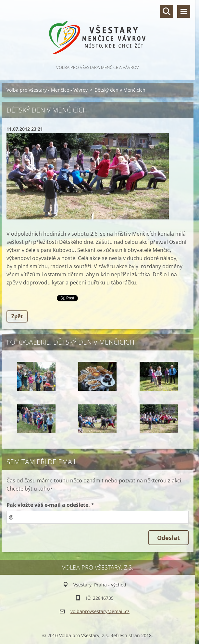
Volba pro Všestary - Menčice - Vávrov (47, 90)
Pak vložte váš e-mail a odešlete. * (50, 505)
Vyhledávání (167, 11)
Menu (184, 11)
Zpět (17, 316)
